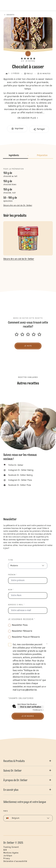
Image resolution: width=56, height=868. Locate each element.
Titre (11, 560)
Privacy (7, 859)
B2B (5, 850)
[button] (28, 56)
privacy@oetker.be (28, 690)
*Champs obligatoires (21, 698)
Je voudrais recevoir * (22, 619)
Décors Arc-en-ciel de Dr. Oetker (18, 206)
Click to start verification (31, 707)
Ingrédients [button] (14, 155)
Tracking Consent (11, 847)
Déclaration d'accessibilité (15, 861)
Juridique (8, 856)
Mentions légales (11, 853)
